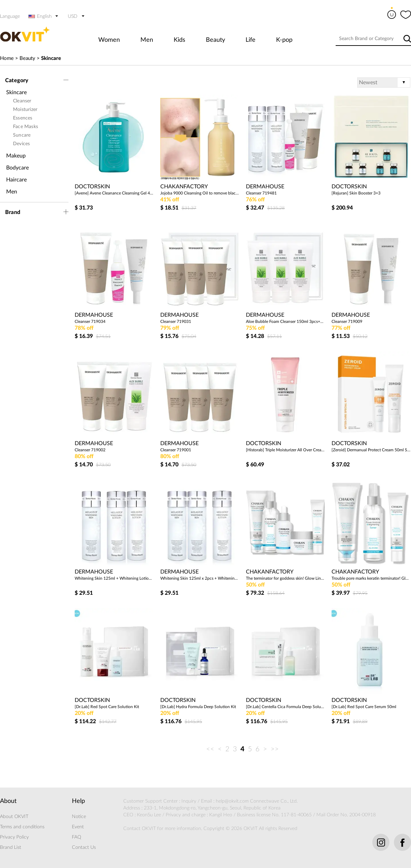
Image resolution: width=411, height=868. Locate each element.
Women (109, 40)
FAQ (77, 837)
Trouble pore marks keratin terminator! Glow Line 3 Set (371, 578)
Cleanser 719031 (176, 322)
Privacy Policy (14, 837)
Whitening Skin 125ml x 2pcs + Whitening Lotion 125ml (200, 578)
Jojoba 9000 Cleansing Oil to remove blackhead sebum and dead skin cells (200, 193)
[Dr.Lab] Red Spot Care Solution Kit (107, 707)
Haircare (16, 180)
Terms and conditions (22, 827)
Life (251, 40)
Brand (13, 212)
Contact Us (84, 847)
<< (210, 749)
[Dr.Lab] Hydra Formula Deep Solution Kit (198, 707)
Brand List (11, 847)
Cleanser (22, 101)
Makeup (16, 156)
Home (7, 58)
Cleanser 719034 (90, 322)
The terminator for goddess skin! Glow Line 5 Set (285, 578)
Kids (179, 40)
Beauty (215, 40)
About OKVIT (14, 817)
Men (147, 40)
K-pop (284, 40)
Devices (21, 144)
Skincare (51, 58)
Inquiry (189, 801)
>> (275, 749)
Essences (23, 118)
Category (17, 80)
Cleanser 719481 (261, 193)
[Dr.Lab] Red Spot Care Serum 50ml (364, 707)
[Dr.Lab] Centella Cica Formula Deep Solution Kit (285, 707)
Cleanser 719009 (347, 322)
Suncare (22, 135)
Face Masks (26, 127)
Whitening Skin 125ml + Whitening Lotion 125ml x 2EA (114, 578)
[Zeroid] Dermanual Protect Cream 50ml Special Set (371, 450)
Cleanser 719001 (176, 450)
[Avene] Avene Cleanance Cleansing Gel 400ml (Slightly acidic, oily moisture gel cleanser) (114, 193)
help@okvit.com (232, 801)
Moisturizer (25, 110)
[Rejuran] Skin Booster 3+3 (356, 193)
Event (78, 827)
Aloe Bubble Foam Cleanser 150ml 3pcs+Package (285, 322)
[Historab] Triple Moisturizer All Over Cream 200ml (285, 450)
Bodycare (17, 168)
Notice (79, 817)
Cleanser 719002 (90, 450)
